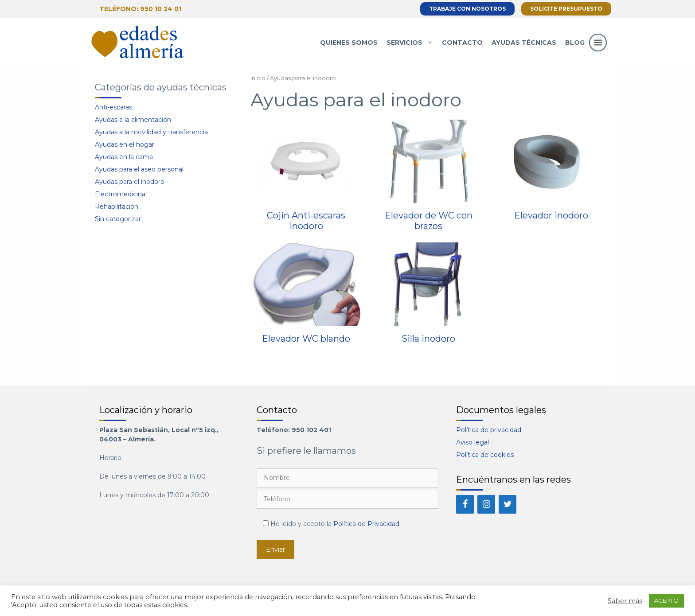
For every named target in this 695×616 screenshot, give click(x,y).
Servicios (412, 43)
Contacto (462, 43)
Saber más (625, 601)
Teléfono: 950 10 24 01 (140, 9)
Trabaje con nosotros (467, 9)
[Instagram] (486, 504)
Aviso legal (472, 442)
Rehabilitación (117, 207)
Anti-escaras (113, 107)
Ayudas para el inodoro (130, 182)
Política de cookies (485, 455)
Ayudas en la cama (124, 157)
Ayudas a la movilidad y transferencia (151, 132)
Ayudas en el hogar (125, 144)
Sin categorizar (118, 219)
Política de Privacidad (366, 524)
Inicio (258, 78)
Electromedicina (120, 194)
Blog (575, 43)
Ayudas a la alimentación (133, 120)
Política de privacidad (489, 430)
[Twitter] (508, 504)
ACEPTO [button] (666, 600)
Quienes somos (349, 43)
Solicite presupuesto (566, 9)
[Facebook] (465, 504)
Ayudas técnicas (524, 43)
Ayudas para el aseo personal (139, 169)
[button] (598, 51)
